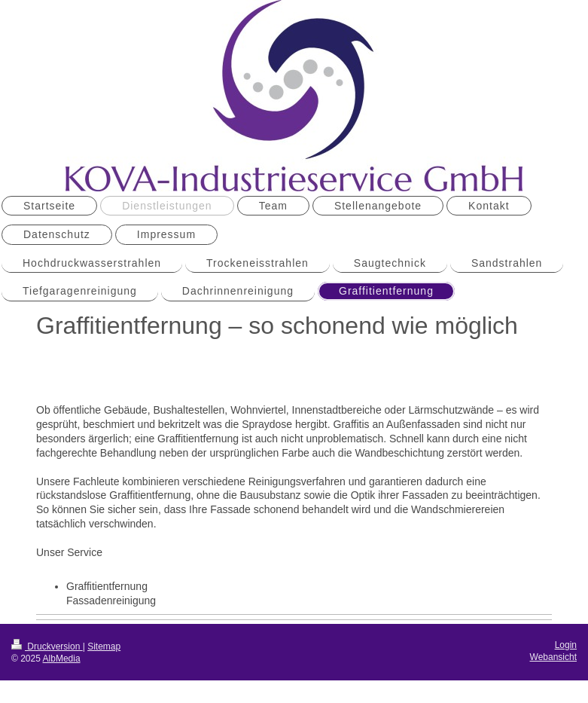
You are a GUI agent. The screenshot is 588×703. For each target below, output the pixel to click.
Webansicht (553, 657)
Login (566, 645)
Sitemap (104, 646)
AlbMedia (62, 659)
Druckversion (47, 646)
